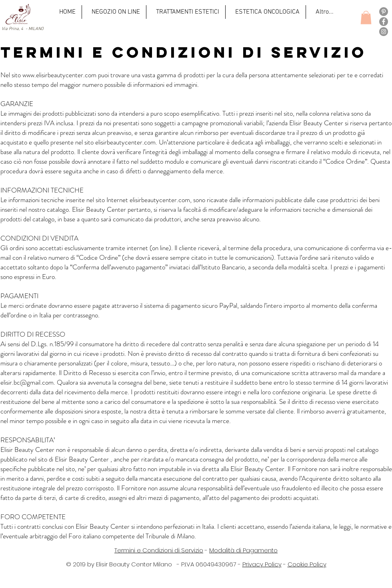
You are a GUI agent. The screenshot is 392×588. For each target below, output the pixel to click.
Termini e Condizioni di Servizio (159, 550)
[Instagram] (384, 32)
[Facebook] (384, 22)
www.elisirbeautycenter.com (59, 75)
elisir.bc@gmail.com (27, 382)
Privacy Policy (262, 564)
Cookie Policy (307, 564)
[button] (366, 17)
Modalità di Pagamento (243, 550)
